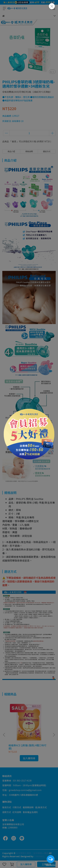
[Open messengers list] (51, 859)
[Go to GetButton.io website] (51, 865)
